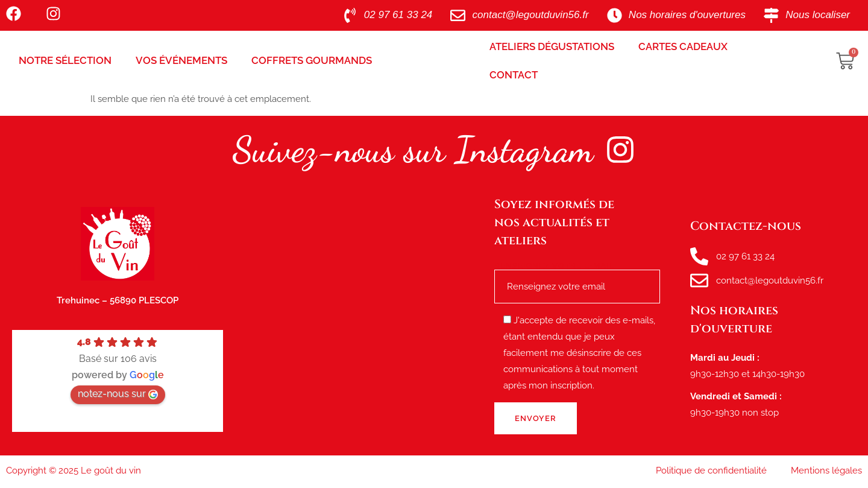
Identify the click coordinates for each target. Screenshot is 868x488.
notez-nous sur (118, 394)
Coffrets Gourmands (312, 60)
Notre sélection (65, 60)
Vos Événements (181, 60)
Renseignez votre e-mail (577, 277)
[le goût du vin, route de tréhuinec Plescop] (359, 320)
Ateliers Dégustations (552, 46)
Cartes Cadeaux (683, 46)
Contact (514, 75)
